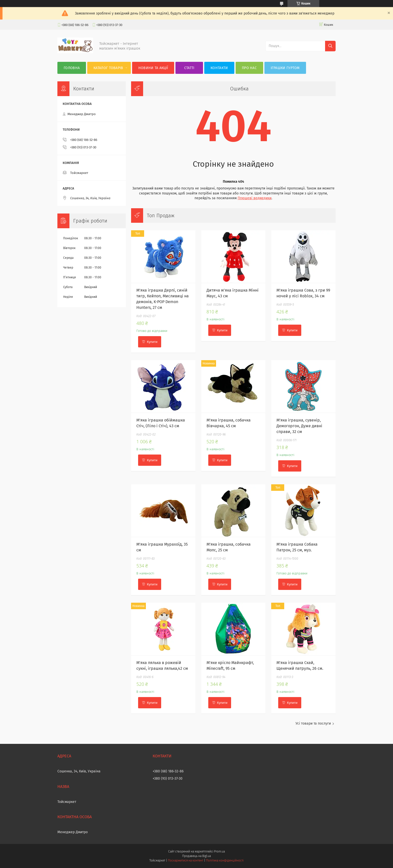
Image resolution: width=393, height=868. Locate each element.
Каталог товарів (108, 68)
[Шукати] (330, 46)
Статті (189, 68)
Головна (72, 68)
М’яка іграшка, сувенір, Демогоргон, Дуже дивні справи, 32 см (299, 426)
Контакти (219, 68)
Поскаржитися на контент (186, 860)
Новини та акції (153, 68)
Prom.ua (219, 851)
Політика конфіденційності (225, 860)
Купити (152, 342)
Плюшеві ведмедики (255, 198)
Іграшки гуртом (285, 68)
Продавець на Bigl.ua (197, 856)
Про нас (249, 68)
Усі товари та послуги (313, 723)
